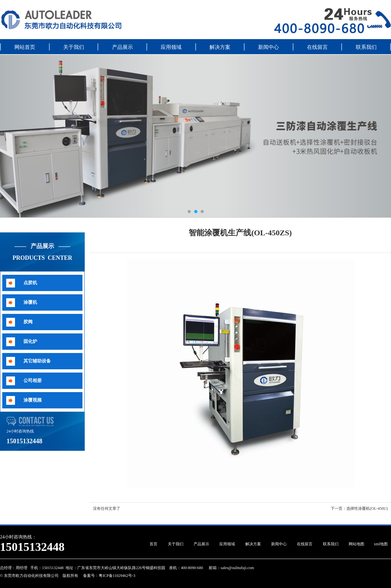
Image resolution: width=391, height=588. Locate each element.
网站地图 (356, 544)
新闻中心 (268, 47)
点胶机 (30, 283)
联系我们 (366, 47)
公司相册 (33, 381)
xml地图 (381, 544)
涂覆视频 (33, 400)
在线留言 (317, 47)
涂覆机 (30, 302)
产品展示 (123, 47)
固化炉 (30, 341)
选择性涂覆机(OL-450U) (367, 508)
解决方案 (220, 47)
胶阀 (28, 322)
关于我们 (74, 47)
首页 (153, 544)
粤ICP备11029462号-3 (117, 576)
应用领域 (171, 47)
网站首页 (25, 47)
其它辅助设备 (37, 361)
